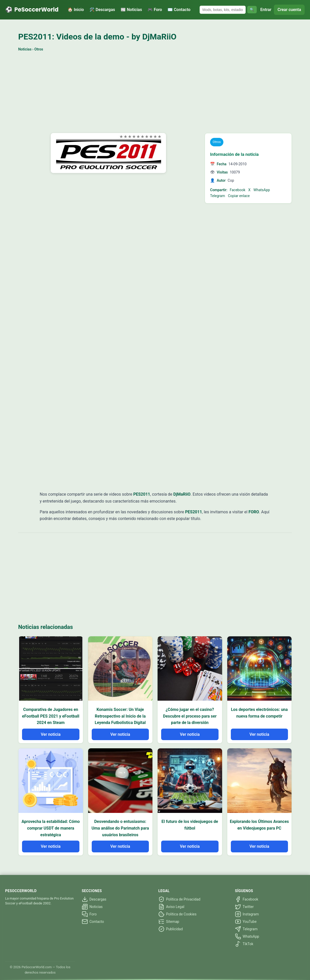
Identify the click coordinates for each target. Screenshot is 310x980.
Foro (89, 914)
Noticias (25, 49)
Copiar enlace (239, 196)
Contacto (93, 922)
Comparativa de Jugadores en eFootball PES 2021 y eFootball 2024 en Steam (51, 716)
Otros (39, 49)
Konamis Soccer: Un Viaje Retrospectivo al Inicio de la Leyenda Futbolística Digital (120, 716)
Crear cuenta (289, 10)
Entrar (266, 10)
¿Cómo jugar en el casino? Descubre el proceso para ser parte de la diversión (190, 716)
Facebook (238, 190)
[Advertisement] (155, 93)
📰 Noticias (131, 10)
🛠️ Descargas (102, 10)
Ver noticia (51, 734)
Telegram (218, 196)
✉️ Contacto (179, 10)
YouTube (246, 922)
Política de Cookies (177, 914)
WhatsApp (262, 190)
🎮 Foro (155, 10)
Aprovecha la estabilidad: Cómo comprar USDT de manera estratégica (51, 828)
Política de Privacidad (179, 899)
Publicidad (170, 929)
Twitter (244, 907)
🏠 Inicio (76, 10)
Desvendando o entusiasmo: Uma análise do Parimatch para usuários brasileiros (120, 828)
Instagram (247, 914)
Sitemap (169, 922)
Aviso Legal (171, 907)
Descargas (94, 899)
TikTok (244, 944)
